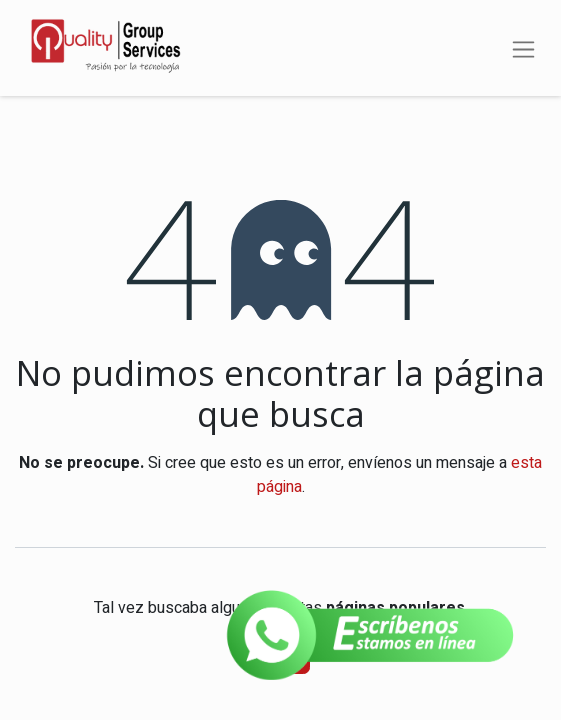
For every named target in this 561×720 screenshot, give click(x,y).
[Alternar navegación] (523, 47)
